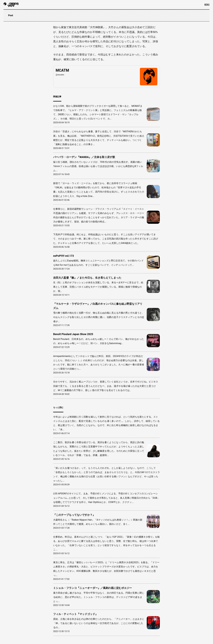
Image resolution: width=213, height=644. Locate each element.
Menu (207, 5)
